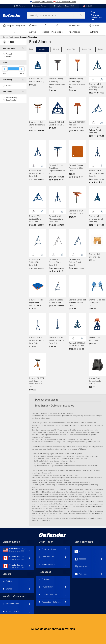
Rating (101, 49)
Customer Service (39, 6)
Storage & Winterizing (28, 37)
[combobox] (56, 15)
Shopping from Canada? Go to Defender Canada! (53, 2)
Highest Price (71, 49)
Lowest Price (87, 49)
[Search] (82, 15)
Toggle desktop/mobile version (53, 629)
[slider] (5, 69)
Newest (56, 49)
